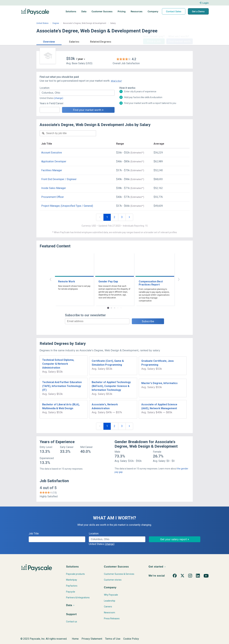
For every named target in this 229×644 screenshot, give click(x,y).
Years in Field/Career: (52, 103)
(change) (59, 98)
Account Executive (52, 153)
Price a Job (154, 41)
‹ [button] (50, 279)
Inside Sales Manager (54, 188)
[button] (49, 41)
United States (42, 23)
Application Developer (54, 161)
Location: (45, 88)
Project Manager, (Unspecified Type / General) (67, 206)
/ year (80, 59)
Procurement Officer (53, 197)
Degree (56, 23)
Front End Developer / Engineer (59, 179)
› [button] (179, 279)
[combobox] (77, 93)
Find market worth (179, 41)
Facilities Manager (52, 170)
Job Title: (34, 534)
